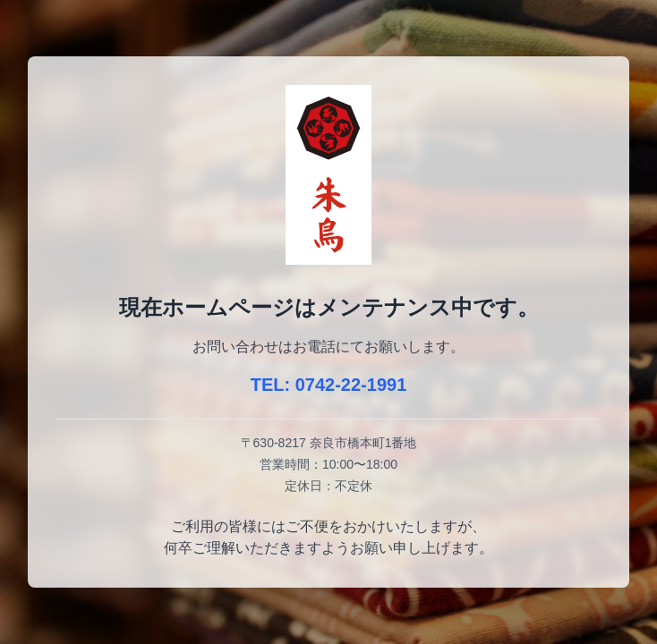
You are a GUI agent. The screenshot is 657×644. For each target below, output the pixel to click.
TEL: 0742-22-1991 (329, 385)
